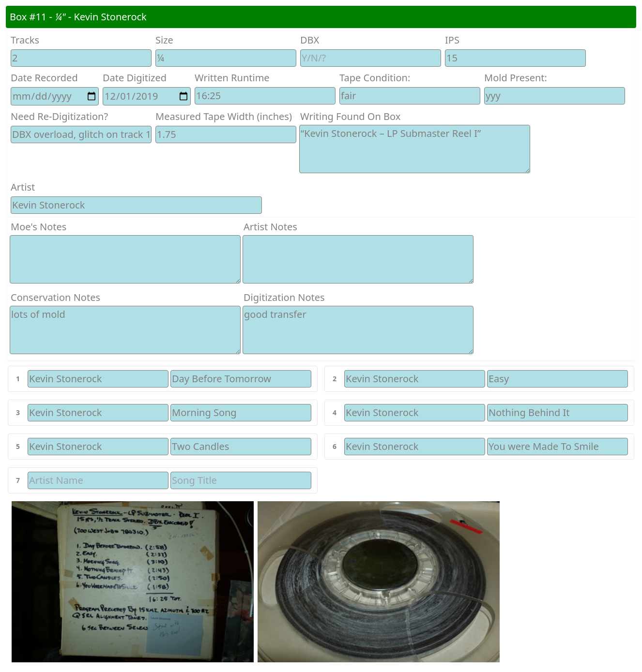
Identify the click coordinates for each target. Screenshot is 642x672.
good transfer (358, 330)
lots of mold (125, 330)
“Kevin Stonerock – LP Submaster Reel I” (415, 149)
